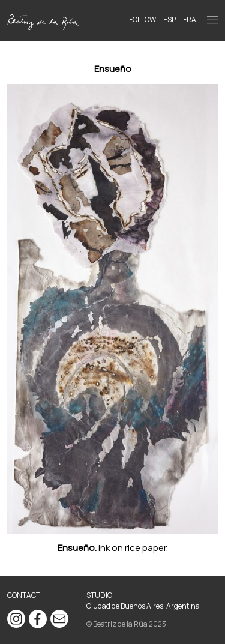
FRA (190, 20)
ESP (169, 20)
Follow (142, 20)
